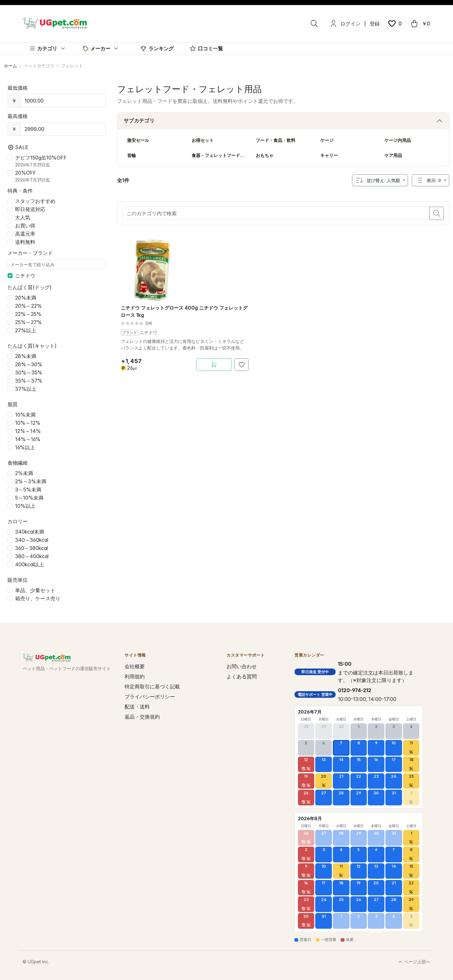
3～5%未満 (28, 490)
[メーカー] (101, 48)
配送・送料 (137, 707)
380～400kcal (32, 556)
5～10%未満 (29, 498)
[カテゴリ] (48, 48)
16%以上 (25, 447)
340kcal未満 (30, 532)
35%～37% (29, 381)
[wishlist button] (394, 24)
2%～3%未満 (31, 481)
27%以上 (26, 330)
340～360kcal (32, 540)
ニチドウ (25, 276)
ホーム (10, 66)
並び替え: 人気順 (377, 180)
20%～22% (28, 306)
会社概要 (135, 666)
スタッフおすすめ (35, 201)
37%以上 (26, 389)
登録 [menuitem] (375, 24)
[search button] (437, 213)
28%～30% (29, 364)
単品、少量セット (35, 590)
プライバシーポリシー (150, 697)
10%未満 (25, 415)
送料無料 (25, 242)
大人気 (23, 217)
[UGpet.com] (55, 23)
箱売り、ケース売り (38, 598)
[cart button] (420, 24)
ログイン (350, 24)
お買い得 (25, 226)
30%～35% (29, 372)
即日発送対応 (30, 209)
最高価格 (18, 116)
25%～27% (28, 322)
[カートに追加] (214, 365)
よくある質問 (242, 676)
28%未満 (26, 356)
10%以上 (25, 506)
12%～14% (28, 431)
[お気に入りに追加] (241, 365)
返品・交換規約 (142, 717)
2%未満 (24, 473)
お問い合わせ (242, 666)
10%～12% (28, 423)
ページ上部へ (414, 962)
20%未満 (26, 298)
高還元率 (25, 234)
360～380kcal (31, 548)
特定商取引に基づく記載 (152, 686)
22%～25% (28, 314)
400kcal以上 (30, 564)
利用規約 (135, 676)
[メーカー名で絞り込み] (57, 264)
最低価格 (18, 88)
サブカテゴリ (139, 120)
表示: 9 (428, 180)
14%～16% (28, 439)
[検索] (314, 24)
